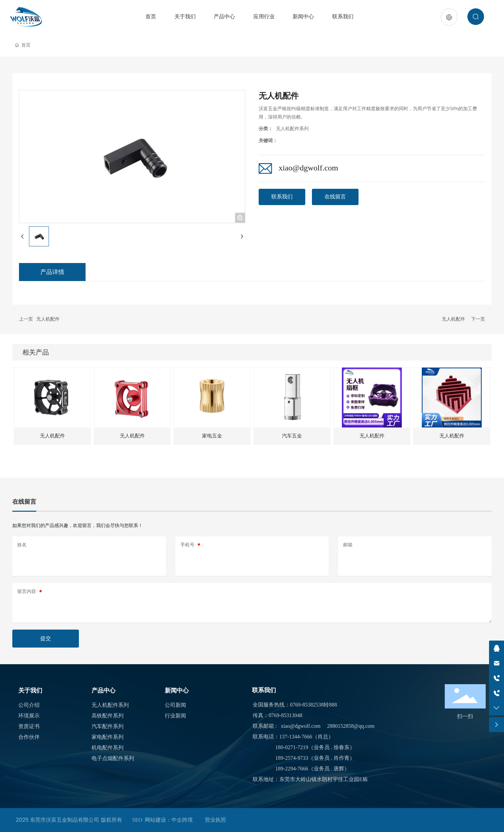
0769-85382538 (307, 705)
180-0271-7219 (292, 747)
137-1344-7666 (296, 737)
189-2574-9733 (292, 758)
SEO (137, 820)
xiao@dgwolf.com (308, 168)
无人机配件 (48, 319)
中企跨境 (182, 820)
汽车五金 (292, 436)
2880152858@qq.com (351, 726)
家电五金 (212, 436)
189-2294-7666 (292, 769)
